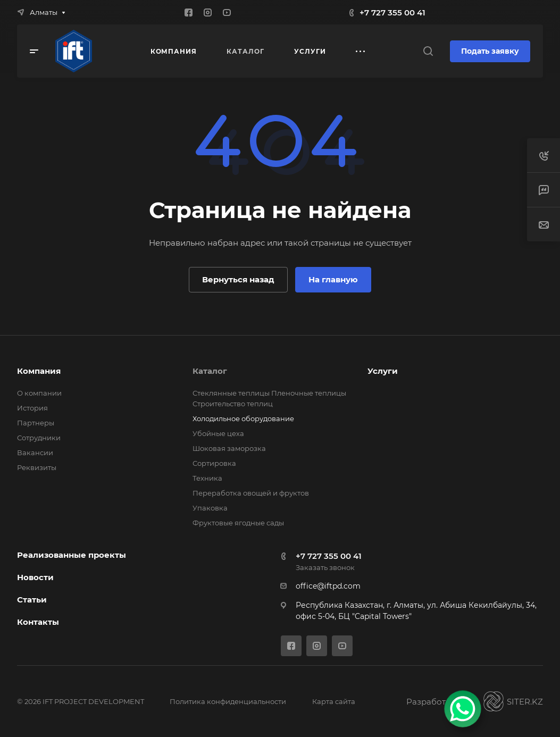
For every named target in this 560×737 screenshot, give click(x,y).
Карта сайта (334, 701)
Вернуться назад (238, 279)
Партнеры (36, 423)
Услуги (383, 371)
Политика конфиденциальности (228, 701)
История (32, 408)
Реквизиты (37, 467)
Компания (39, 371)
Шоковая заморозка (229, 448)
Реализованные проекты (72, 555)
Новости (35, 577)
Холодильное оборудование (243, 418)
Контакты (38, 622)
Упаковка (210, 508)
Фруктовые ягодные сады (238, 523)
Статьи (32, 600)
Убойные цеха (218, 433)
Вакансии (35, 453)
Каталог (210, 371)
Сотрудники (39, 438)
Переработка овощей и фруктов (251, 493)
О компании (39, 393)
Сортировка (214, 463)
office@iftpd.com (328, 586)
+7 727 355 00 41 (392, 12)
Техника (207, 478)
